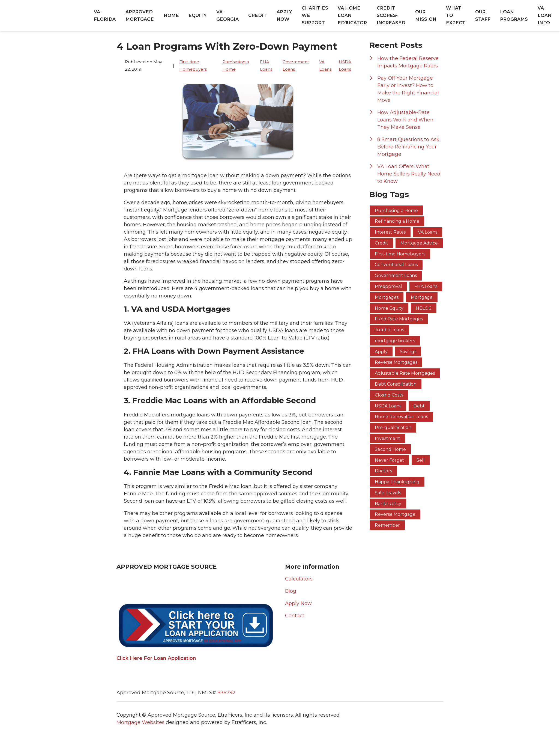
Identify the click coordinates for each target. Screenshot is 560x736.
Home (171, 15)
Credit (257, 15)
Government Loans (296, 65)
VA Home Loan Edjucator (352, 15)
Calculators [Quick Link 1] (299, 579)
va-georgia (227, 15)
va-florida (105, 15)
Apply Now (284, 15)
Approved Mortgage (140, 15)
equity (197, 15)
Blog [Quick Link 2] (291, 591)
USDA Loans (345, 65)
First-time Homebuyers (193, 65)
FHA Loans (266, 65)
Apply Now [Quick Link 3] (298, 603)
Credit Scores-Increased (391, 15)
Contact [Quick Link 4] (295, 616)
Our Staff (483, 15)
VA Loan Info (545, 15)
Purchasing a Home (236, 65)
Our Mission (426, 15)
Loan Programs (514, 15)
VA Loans (325, 65)
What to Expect (456, 15)
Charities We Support (315, 15)
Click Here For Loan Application (156, 658)
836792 (226, 693)
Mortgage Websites (141, 722)
